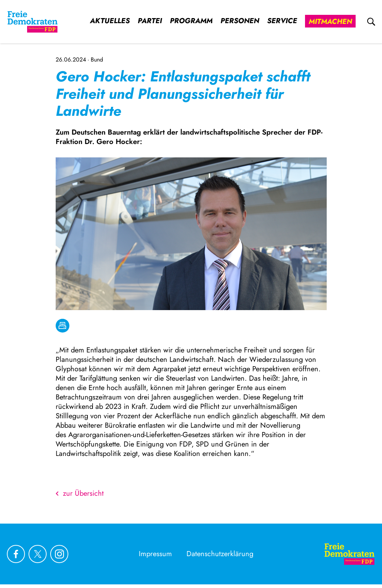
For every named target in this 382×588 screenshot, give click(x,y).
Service (282, 21)
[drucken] (63, 326)
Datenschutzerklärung (220, 554)
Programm (191, 21)
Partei (150, 21)
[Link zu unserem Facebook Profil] (16, 554)
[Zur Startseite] (349, 554)
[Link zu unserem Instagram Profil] (59, 554)
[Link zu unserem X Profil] (38, 554)
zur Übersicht (80, 494)
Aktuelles (110, 21)
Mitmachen (330, 22)
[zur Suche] (371, 22)
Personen (240, 21)
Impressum (155, 554)
